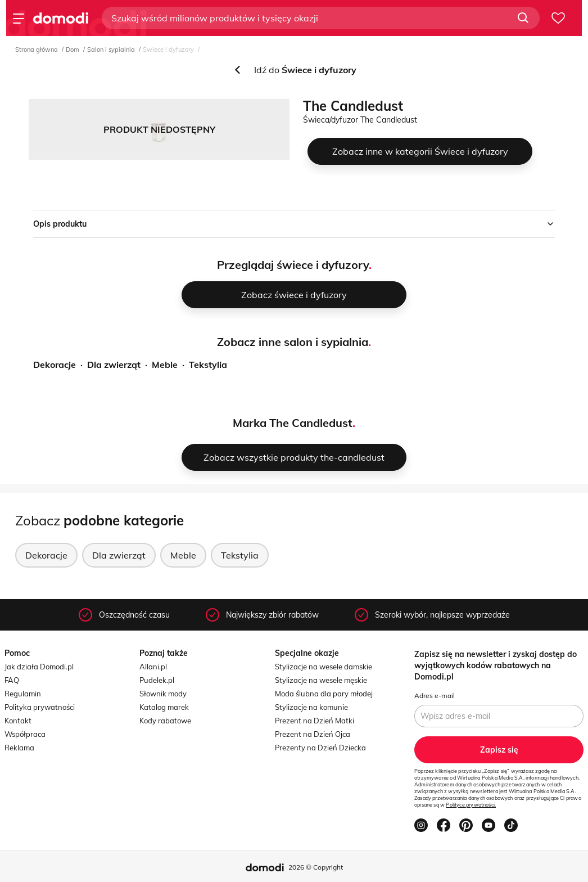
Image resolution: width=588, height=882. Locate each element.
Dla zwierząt (114, 364)
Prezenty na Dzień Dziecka (320, 748)
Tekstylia (208, 364)
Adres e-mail (435, 696)
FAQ (12, 680)
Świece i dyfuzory (168, 49)
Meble (165, 364)
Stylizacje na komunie (311, 707)
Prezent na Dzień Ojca (313, 734)
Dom (73, 49)
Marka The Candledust (293, 423)
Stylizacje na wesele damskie (324, 667)
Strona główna (37, 49)
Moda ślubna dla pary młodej (324, 694)
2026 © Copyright (316, 867)
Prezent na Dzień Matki (315, 721)
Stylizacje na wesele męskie (321, 680)
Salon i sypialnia (111, 49)
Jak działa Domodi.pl (39, 667)
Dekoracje (55, 364)
